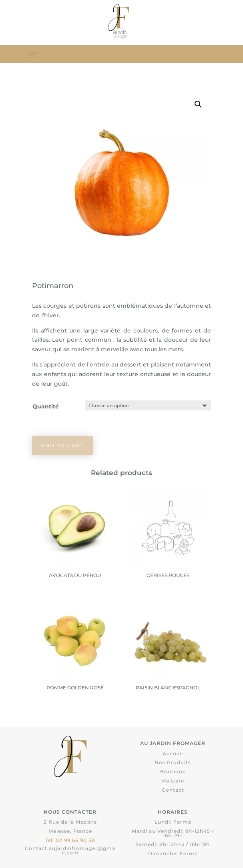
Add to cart (62, 445)
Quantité (46, 406)
